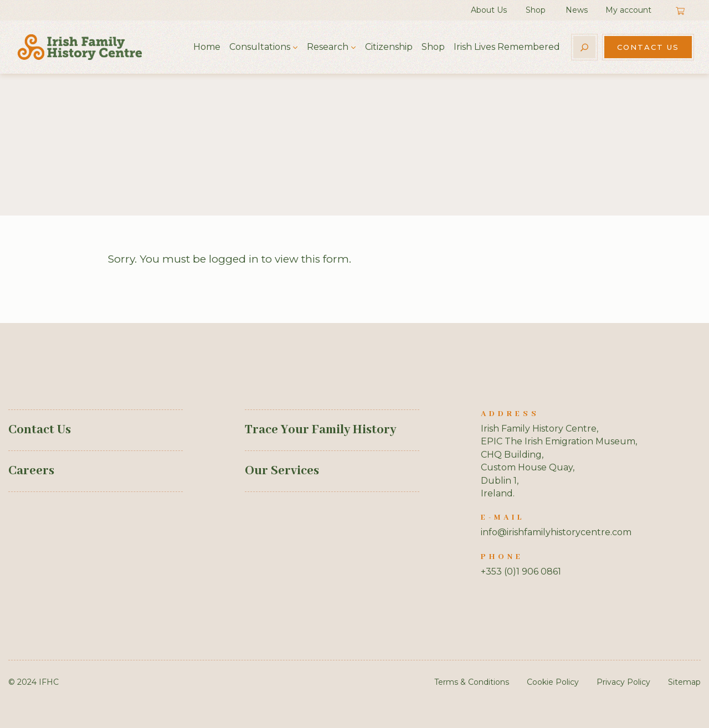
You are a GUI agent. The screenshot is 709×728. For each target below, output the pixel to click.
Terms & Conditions (472, 682)
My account (628, 10)
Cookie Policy (553, 682)
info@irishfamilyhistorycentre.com (556, 532)
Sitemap (684, 682)
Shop (536, 10)
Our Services (282, 471)
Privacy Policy (623, 682)
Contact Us (648, 47)
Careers (31, 471)
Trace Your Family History (320, 430)
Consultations (260, 47)
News (577, 10)
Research (328, 47)
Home (207, 47)
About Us (489, 10)
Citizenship (389, 47)
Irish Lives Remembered (507, 47)
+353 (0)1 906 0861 (521, 571)
